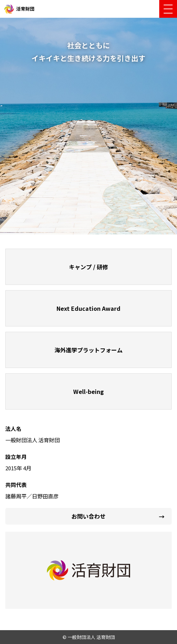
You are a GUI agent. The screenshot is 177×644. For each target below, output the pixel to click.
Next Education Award (88, 308)
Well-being (88, 391)
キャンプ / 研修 (88, 267)
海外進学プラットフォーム (88, 350)
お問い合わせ (88, 516)
